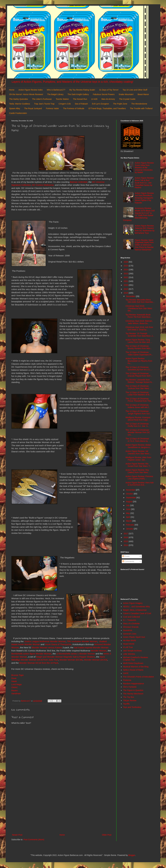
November (131, 490)
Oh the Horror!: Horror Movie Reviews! (26, 94)
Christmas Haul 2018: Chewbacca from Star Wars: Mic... (139, 308)
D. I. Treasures (130, 620)
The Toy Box (129, 697)
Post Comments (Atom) (34, 840)
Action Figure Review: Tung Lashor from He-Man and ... (139, 341)
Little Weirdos (129, 654)
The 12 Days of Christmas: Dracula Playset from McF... (139, 375)
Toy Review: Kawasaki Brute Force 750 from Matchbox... (139, 316)
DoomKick (128, 630)
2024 (126, 270)
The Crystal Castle (127, 99)
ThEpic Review (130, 700)
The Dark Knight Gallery (78, 94)
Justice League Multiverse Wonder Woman (45, 641)
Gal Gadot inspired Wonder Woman (91, 647)
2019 (126, 289)
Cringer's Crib (65, 104)
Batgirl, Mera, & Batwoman (135, 610)
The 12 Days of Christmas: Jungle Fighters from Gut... (138, 412)
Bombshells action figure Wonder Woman (31, 654)
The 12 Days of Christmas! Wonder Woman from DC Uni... (138, 432)
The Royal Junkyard (33, 108)
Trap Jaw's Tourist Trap (44, 104)
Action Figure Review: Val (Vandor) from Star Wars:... (138, 452)
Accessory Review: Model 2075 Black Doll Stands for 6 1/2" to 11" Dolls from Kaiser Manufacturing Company (139, 214)
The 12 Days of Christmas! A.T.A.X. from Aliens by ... (138, 440)
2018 (126, 293)
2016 (126, 537)
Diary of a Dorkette (131, 623)
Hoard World (129, 644)
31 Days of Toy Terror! (109, 90)
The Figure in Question (133, 690)
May (128, 513)
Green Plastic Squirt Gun (134, 637)
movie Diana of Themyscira (58, 644)
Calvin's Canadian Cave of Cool (137, 613)
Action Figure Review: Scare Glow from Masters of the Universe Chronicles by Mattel (144, 168)
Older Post (107, 835)
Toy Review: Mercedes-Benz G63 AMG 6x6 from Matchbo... (140, 301)
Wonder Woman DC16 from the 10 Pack (39, 663)
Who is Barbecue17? (56, 90)
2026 (126, 262)
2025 (126, 266)
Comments (128, 561)
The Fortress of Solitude (74, 108)
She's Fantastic (130, 687)
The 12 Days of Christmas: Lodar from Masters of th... (138, 394)
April (128, 517)
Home (12, 90)
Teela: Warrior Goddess (20, 104)
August (129, 502)
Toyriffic (126, 704)
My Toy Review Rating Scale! (82, 90)
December (131, 296)
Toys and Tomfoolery (132, 707)
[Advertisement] (62, 810)
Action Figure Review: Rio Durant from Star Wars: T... (138, 465)
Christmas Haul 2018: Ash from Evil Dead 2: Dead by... (139, 328)
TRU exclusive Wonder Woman (82, 641)
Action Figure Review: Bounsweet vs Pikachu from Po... (139, 361)
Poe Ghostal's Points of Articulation (139, 677)
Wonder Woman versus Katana (47, 647)
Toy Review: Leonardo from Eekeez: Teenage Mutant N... (139, 381)
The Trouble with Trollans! (141, 108)
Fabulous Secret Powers (104, 94)
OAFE (126, 673)
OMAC (15, 687)
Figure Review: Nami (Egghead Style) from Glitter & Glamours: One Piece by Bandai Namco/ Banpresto (144, 245)
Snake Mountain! (126, 94)
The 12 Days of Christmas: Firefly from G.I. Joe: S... (137, 425)
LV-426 (94, 99)
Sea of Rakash (81, 104)
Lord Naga (16, 684)
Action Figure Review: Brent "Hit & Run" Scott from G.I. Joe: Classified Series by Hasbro (144, 183)
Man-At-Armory (108, 99)
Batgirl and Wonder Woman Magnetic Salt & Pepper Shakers (65, 657)
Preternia (127, 680)
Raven (15, 690)
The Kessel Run (80, 99)
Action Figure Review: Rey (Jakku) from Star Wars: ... (138, 471)
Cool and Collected (132, 617)
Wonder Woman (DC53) (96, 660)
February (130, 525)
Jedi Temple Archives (132, 651)
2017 (126, 534)
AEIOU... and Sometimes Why (136, 607)
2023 (126, 274)
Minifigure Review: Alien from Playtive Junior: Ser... (138, 459)
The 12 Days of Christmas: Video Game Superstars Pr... (139, 353)
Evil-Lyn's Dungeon (100, 104)
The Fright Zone (120, 104)
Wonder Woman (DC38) (71, 660)
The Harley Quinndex (19, 99)
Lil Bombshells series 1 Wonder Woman (76, 654)
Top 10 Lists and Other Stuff (135, 90)
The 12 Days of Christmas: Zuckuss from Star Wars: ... (139, 387)
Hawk (14, 681)
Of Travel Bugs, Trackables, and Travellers (107, 108)
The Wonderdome (139, 104)
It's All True (128, 647)
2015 (126, 541)
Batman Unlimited (79, 182)
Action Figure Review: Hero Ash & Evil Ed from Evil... (140, 484)
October (130, 494)
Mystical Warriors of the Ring (136, 667)
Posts (126, 556)
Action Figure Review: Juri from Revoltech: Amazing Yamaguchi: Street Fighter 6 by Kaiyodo (144, 198)
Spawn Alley (15, 108)
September (131, 498)
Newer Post (17, 835)
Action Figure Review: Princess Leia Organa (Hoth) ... (139, 478)
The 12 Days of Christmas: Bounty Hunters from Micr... (139, 347)
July (128, 505)
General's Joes (130, 634)
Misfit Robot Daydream (133, 663)
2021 (126, 281)
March (129, 521)
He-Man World (130, 640)
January (130, 529)
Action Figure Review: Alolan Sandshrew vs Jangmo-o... (138, 446)
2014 (126, 545)
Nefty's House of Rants (133, 670)
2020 (126, 285)
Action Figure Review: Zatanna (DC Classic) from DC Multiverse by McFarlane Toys (145, 229)
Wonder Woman (99, 651)
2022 (126, 277)
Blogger (132, 855)
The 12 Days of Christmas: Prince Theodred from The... (139, 400)
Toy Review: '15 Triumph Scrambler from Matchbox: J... (140, 335)
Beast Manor (143, 94)
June (128, 509)
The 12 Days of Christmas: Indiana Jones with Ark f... (138, 406)
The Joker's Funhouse (42, 99)
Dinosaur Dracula (131, 627)
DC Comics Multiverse (43, 185)
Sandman (16, 693)
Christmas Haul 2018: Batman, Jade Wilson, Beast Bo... (139, 322)
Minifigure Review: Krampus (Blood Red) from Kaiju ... (138, 419)
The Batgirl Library (55, 94)
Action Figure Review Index (31, 90)
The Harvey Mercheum (133, 694)
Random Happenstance (134, 684)
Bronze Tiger (18, 675)
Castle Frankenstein (18, 113)
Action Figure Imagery (133, 603)
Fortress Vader (52, 108)
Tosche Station (62, 99)
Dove (14, 678)
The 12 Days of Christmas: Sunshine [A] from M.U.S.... (139, 368)
